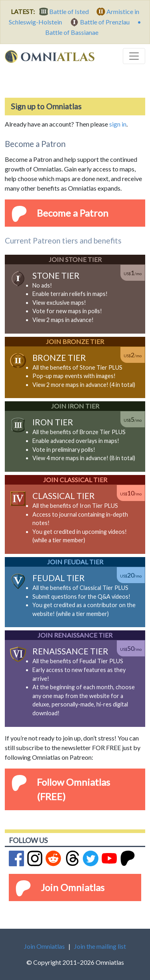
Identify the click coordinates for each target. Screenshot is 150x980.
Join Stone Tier (75, 259)
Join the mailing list (100, 946)
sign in (118, 124)
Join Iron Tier (75, 406)
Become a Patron (73, 213)
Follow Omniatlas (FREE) (73, 789)
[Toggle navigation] (134, 56)
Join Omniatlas (73, 887)
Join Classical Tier (75, 480)
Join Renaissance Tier (75, 635)
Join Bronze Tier (75, 341)
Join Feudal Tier (75, 562)
